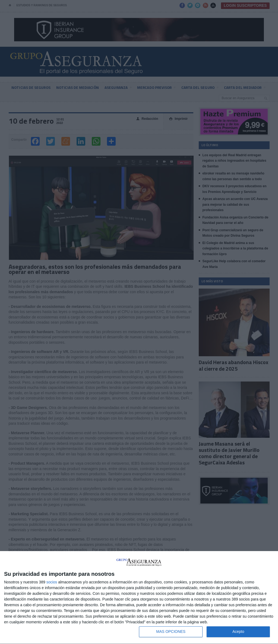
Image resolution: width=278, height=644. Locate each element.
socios (52, 582)
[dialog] (139, 598)
